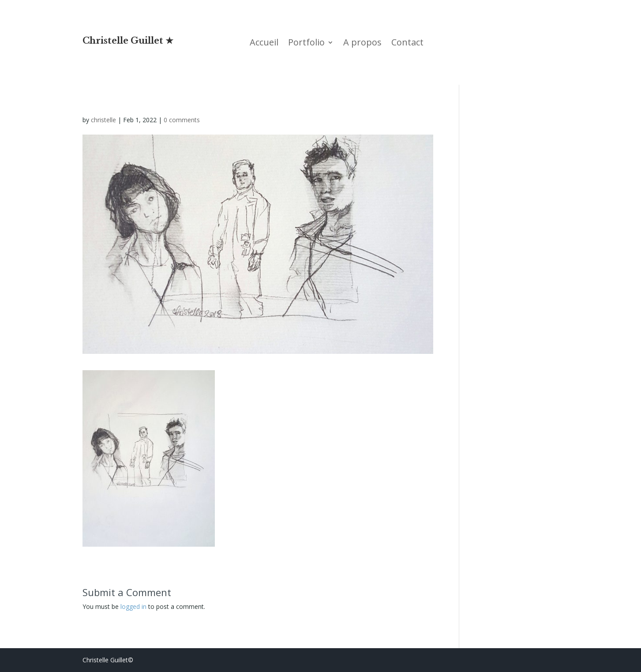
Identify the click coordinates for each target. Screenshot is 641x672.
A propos (362, 44)
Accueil (264, 44)
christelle (103, 120)
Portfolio (306, 44)
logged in (133, 606)
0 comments (182, 120)
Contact (407, 44)
